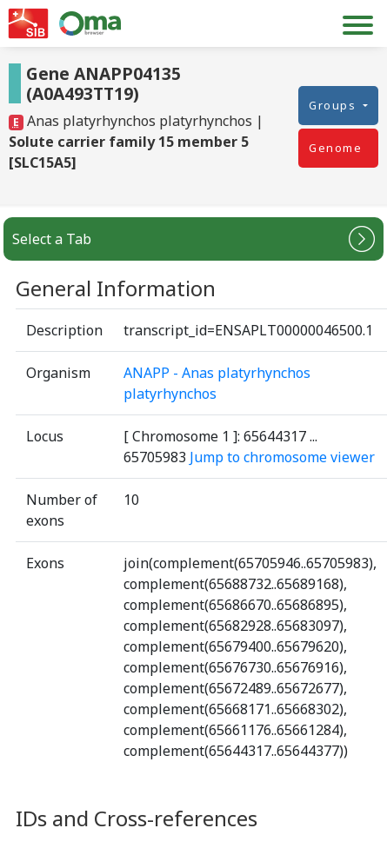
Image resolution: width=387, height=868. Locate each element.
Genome (335, 148)
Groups (334, 105)
